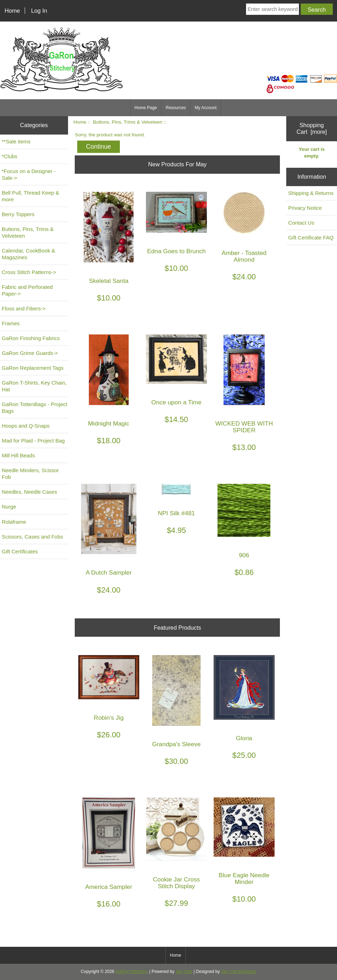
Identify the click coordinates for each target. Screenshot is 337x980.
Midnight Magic (109, 424)
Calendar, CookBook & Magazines (28, 254)
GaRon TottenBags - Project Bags (35, 408)
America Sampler (109, 887)
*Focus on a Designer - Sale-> (29, 174)
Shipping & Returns (311, 193)
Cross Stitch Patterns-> (29, 272)
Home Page (146, 108)
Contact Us (301, 223)
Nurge (9, 507)
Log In (39, 11)
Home (12, 11)
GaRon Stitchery (131, 972)
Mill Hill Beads (18, 455)
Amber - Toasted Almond (244, 256)
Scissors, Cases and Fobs (32, 537)
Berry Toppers (18, 214)
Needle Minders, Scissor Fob (30, 474)
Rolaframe (14, 522)
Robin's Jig (109, 718)
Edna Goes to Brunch (176, 251)
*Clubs (10, 156)
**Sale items (16, 141)
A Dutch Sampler (109, 573)
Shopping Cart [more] (312, 128)
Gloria (244, 738)
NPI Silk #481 (176, 513)
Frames (11, 323)
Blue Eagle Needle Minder (244, 879)
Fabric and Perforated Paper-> (27, 290)
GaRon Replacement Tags (33, 368)
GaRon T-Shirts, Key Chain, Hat (34, 386)
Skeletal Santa (109, 281)
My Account (206, 108)
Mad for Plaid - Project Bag (33, 441)
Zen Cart (184, 972)
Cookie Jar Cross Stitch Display (176, 883)
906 (244, 555)
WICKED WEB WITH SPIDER (244, 427)
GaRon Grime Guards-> (30, 353)
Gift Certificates (20, 551)
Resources (176, 108)
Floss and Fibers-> (24, 308)
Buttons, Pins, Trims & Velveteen (127, 122)
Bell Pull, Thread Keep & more (30, 196)
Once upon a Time (176, 402)
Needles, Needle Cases (29, 492)
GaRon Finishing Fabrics (31, 338)
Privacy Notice (305, 208)
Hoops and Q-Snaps (26, 426)
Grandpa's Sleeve (177, 744)
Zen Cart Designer (239, 972)
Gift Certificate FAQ (311, 237)
